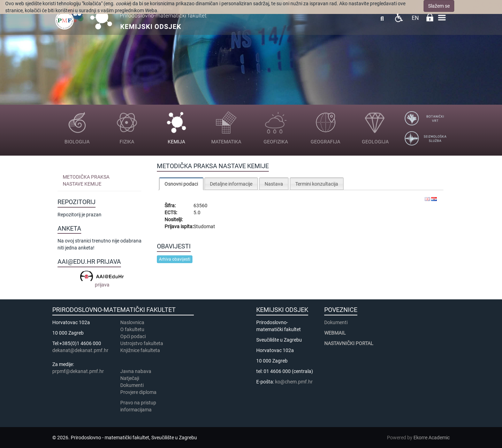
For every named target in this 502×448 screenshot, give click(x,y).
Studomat (204, 226)
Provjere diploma (138, 392)
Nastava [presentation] (274, 184)
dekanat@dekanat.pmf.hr (80, 350)
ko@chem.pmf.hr (294, 382)
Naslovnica (132, 322)
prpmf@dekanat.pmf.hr (78, 371)
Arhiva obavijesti (175, 259)
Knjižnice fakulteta (140, 350)
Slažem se (439, 6)
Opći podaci (133, 336)
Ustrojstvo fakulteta (142, 343)
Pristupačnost (399, 18)
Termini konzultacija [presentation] (317, 184)
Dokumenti (132, 385)
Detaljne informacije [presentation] (231, 184)
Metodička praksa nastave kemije (86, 180)
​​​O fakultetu (132, 329)
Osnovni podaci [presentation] (181, 184)
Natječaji (130, 378)
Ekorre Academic (432, 438)
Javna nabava (136, 371)
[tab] (181, 184)
